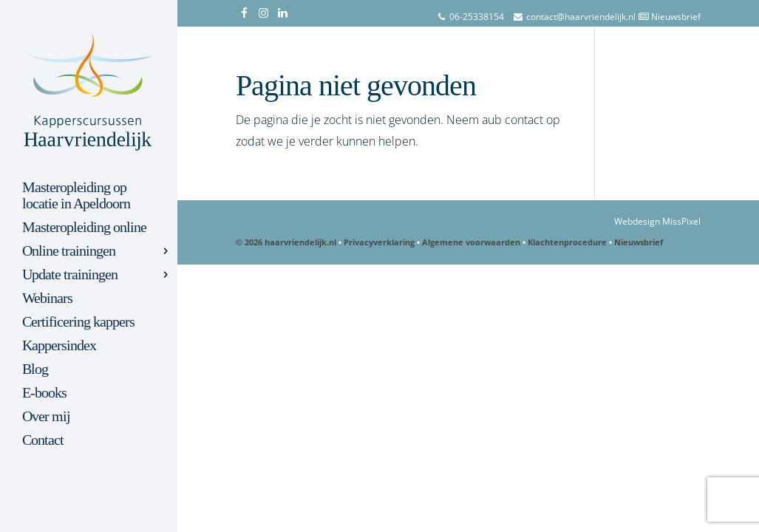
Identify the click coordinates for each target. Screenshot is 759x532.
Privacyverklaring (379, 242)
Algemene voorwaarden (471, 242)
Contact (43, 440)
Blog (35, 369)
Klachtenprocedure (567, 242)
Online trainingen (69, 251)
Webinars (47, 299)
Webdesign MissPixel (657, 221)
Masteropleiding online (84, 228)
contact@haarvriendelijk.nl (581, 17)
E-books (44, 393)
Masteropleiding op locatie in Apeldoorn (76, 196)
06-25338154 (477, 17)
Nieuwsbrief (676, 17)
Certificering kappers (78, 322)
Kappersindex (59, 346)
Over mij (46, 417)
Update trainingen (70, 275)
